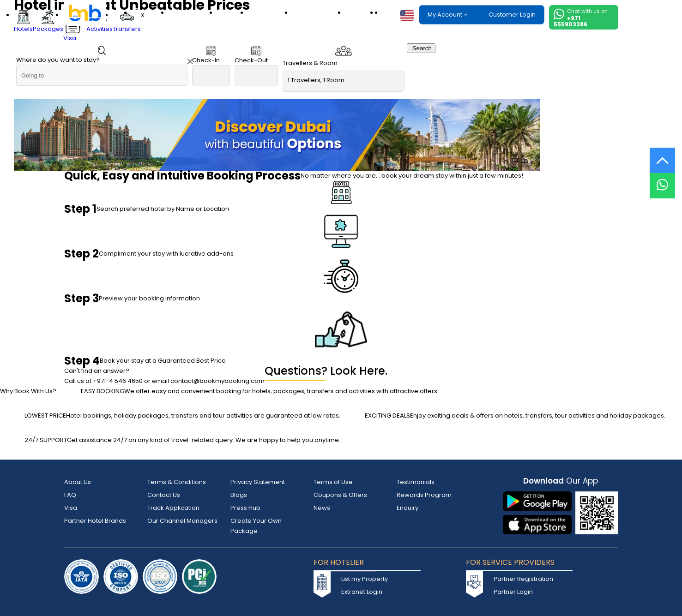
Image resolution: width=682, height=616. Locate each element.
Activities (272, 13)
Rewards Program (424, 495)
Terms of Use (333, 482)
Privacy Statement (258, 482)
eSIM (363, 13)
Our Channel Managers (182, 521)
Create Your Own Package (256, 526)
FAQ (70, 495)
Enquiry (407, 508)
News (322, 508)
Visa (234, 13)
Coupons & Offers (340, 495)
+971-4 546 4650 (118, 381)
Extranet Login (362, 592)
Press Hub (245, 508)
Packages (194, 13)
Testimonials (416, 482)
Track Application (173, 508)
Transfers (324, 13)
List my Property (365, 579)
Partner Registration (523, 579)
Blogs (239, 495)
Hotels (152, 13)
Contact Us (164, 495)
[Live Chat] (662, 180)
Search (421, 48)
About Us (78, 482)
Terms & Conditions (177, 482)
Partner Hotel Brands (95, 521)
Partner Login (513, 592)
